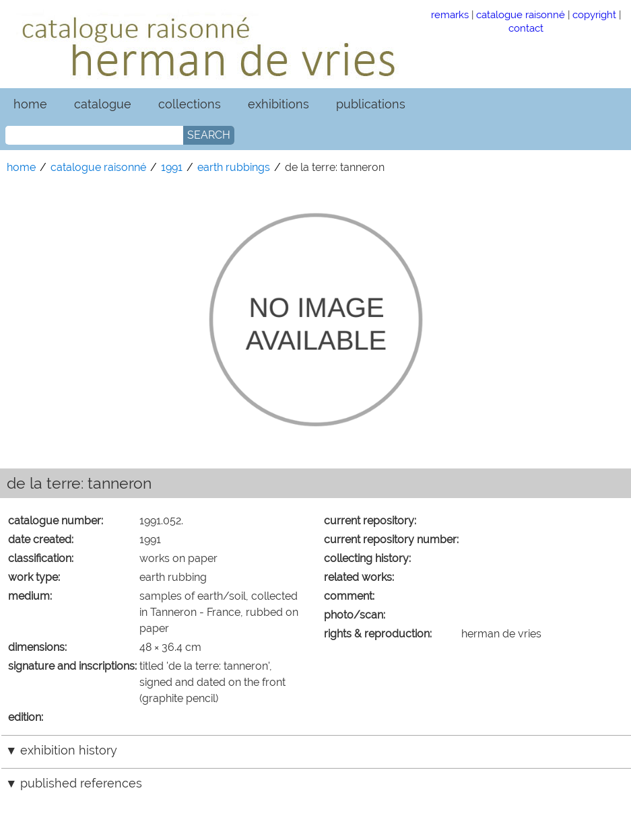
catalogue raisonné (521, 14)
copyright (594, 14)
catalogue (103, 104)
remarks (450, 14)
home (30, 104)
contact (526, 28)
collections (190, 104)
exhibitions (278, 104)
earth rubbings (234, 167)
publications (371, 104)
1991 (172, 167)
